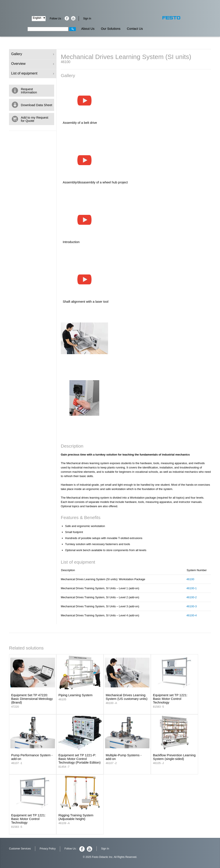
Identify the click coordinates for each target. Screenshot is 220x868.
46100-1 (192, 588)
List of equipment (33, 73)
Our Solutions (111, 29)
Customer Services (20, 849)
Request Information (29, 91)
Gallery (33, 54)
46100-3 (192, 606)
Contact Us (135, 29)
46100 (190, 579)
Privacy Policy (48, 849)
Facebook (67, 18)
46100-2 (192, 597)
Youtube (73, 18)
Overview (33, 64)
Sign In (87, 19)
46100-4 (192, 615)
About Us (88, 29)
